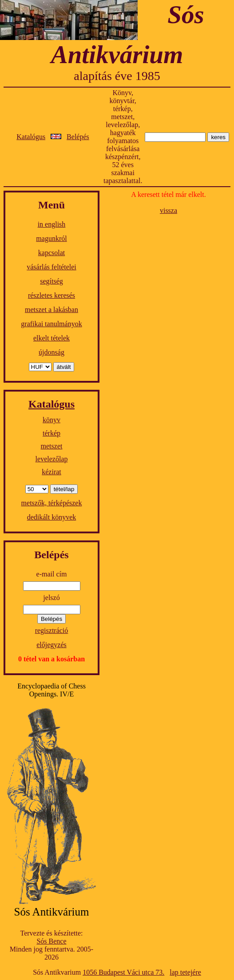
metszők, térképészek (52, 503)
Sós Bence (51, 941)
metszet (52, 446)
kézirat (52, 472)
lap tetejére (185, 972)
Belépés (78, 137)
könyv (52, 420)
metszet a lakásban (52, 310)
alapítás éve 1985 (117, 76)
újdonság (52, 352)
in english (52, 224)
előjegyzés (52, 645)
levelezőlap (52, 459)
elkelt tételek (52, 338)
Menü (52, 205)
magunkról (51, 238)
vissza (169, 210)
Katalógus (31, 137)
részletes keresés (52, 295)
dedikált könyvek (52, 517)
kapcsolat (52, 253)
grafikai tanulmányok (51, 324)
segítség (52, 281)
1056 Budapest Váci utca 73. (123, 972)
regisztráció (52, 630)
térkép (52, 433)
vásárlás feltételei (52, 267)
